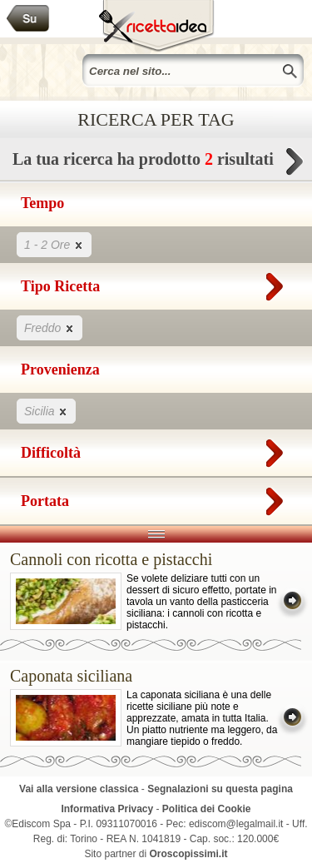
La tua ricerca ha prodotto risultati (156, 164)
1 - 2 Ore (54, 244)
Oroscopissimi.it (189, 854)
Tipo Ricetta (156, 283)
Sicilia (46, 411)
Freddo (50, 327)
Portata (156, 498)
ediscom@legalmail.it (236, 824)
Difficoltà (156, 449)
